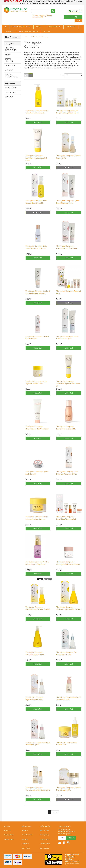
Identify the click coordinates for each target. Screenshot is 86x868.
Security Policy (45, 844)
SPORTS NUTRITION (54, 27)
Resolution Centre (28, 835)
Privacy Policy (45, 835)
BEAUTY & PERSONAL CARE (29, 31)
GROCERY (10, 31)
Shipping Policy (9, 835)
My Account (7, 830)
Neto (67, 865)
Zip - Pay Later (45, 848)
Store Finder (26, 848)
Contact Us (9, 97)
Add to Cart (38, 122)
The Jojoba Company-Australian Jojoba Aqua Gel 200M (36, 158)
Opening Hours (11, 88)
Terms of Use (44, 830)
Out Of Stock (69, 167)
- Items (73, 11)
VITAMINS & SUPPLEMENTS (21, 27)
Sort (61, 75)
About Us (25, 830)
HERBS (39, 27)
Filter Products (11, 37)
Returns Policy (10, 92)
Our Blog (25, 839)
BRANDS (47, 31)
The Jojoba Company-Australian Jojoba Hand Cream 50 (68, 384)
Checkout (73, 17)
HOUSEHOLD (71, 27)
